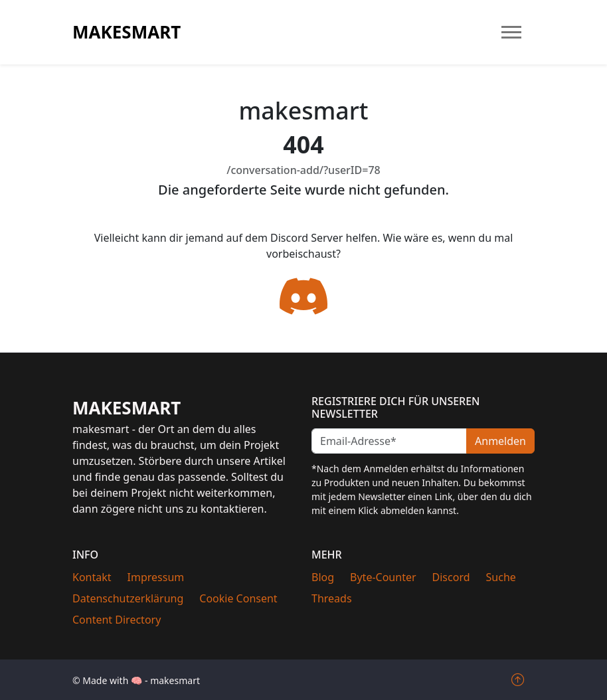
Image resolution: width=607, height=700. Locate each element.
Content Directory (117, 620)
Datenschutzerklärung (128, 598)
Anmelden (500, 441)
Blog (323, 577)
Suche (501, 577)
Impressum (156, 577)
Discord (451, 577)
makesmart (127, 32)
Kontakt (92, 577)
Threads (332, 598)
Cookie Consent (238, 598)
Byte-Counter (383, 577)
